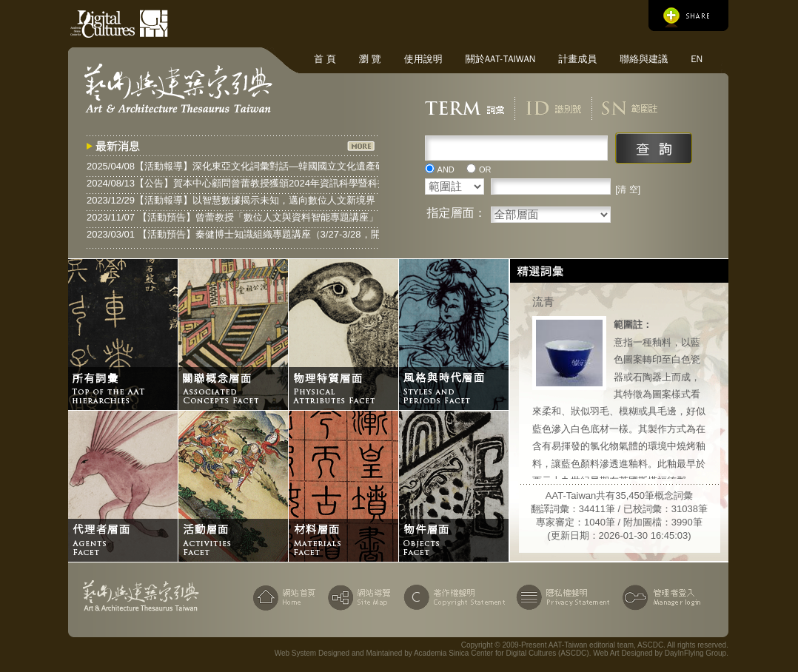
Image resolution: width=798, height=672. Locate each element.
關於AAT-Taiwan (501, 59)
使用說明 (423, 59)
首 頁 (325, 59)
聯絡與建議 (644, 59)
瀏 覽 (370, 59)
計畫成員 (577, 59)
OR (485, 169)
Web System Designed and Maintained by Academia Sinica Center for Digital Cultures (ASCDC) (432, 653)
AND (446, 169)
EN (697, 59)
